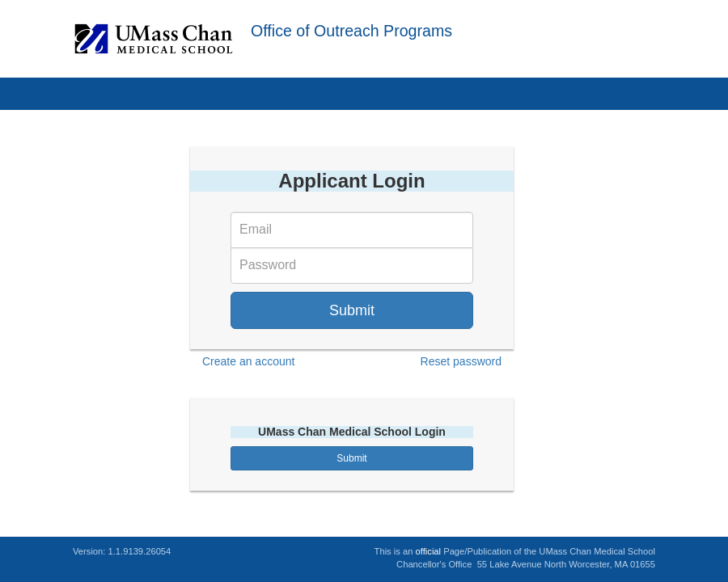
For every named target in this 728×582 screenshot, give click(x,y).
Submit (352, 310)
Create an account (248, 361)
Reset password (461, 361)
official (429, 551)
